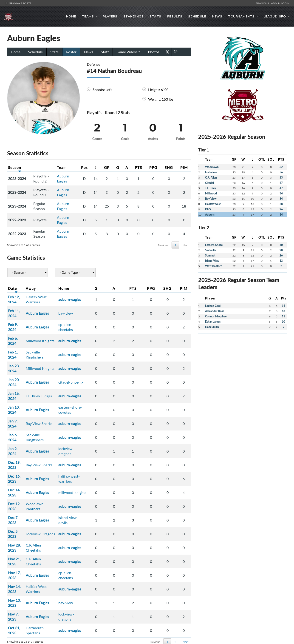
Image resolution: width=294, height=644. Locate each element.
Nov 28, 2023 (19, 454)
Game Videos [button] (127, 51)
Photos (154, 51)
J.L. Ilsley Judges (48, 358)
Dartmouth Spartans (52, 506)
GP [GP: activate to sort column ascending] (105, 167)
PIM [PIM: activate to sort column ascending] (185, 167)
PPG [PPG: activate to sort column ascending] (158, 167)
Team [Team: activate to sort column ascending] (59, 167)
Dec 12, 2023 (19, 427)
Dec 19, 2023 (19, 401)
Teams (88, 16)
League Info (275, 16)
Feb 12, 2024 (18, 296)
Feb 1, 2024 (17, 331)
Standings (134, 16)
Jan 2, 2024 (17, 393)
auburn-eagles (85, 296)
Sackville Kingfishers (52, 331)
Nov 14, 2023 (19, 480)
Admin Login (280, 3)
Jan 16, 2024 (18, 358)
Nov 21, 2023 (19, 462)
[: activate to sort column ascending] (43, 167)
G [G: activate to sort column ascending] (118, 167)
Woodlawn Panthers (52, 427)
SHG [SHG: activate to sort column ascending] (171, 167)
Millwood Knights (49, 323)
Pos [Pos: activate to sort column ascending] (78, 167)
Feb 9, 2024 (17, 314)
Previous (163, 245)
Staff (105, 51)
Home (71, 16)
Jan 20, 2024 (18, 349)
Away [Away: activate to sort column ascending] (40, 288)
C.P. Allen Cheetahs (51, 454)
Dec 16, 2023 (19, 410)
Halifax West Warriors (53, 296)
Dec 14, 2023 (19, 419)
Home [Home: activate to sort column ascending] (79, 288)
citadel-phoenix (86, 349)
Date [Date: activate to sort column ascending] (13, 288)
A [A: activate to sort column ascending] (131, 167)
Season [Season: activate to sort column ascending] (15, 167)
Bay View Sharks (48, 375)
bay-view (81, 305)
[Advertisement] (243, 369)
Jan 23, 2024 (18, 340)
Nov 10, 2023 (19, 489)
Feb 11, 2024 (18, 305)
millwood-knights (88, 419)
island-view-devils (88, 436)
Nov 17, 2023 (19, 471)
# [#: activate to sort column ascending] (91, 167)
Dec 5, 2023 (18, 445)
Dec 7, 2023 (18, 436)
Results (175, 16)
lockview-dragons (88, 393)
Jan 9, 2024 (17, 375)
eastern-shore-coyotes (92, 366)
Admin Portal (262, 568)
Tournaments (241, 16)
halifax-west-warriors (91, 410)
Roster (71, 51)
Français (263, 3)
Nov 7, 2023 (18, 497)
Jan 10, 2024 (18, 366)
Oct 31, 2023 (19, 506)
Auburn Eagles (60, 178)
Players (110, 16)
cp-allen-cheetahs (88, 314)
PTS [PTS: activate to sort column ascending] (145, 167)
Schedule (197, 16)
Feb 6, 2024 (17, 323)
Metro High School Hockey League (137, 582)
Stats (155, 16)
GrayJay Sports (18, 3)
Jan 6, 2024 (17, 384)
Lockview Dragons (50, 445)
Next (185, 245)
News (217, 16)
